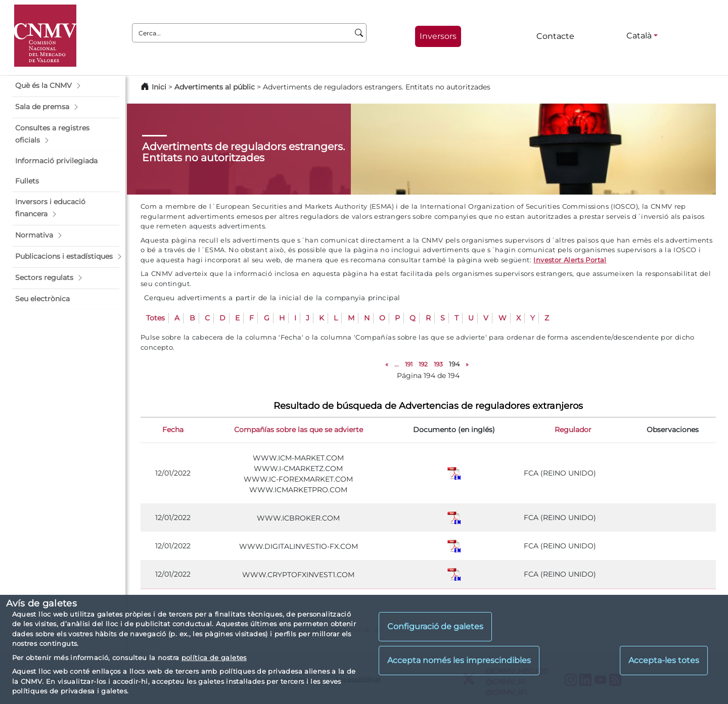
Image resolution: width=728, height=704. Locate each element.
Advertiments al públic (215, 87)
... (397, 364)
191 (409, 364)
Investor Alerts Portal (570, 260)
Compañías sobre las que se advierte (299, 430)
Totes (155, 318)
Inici (159, 87)
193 (438, 364)
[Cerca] (359, 33)
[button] (66, 86)
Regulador (573, 430)
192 (423, 364)
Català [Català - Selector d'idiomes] (639, 36)
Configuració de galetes (435, 626)
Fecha (173, 430)
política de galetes (214, 658)
